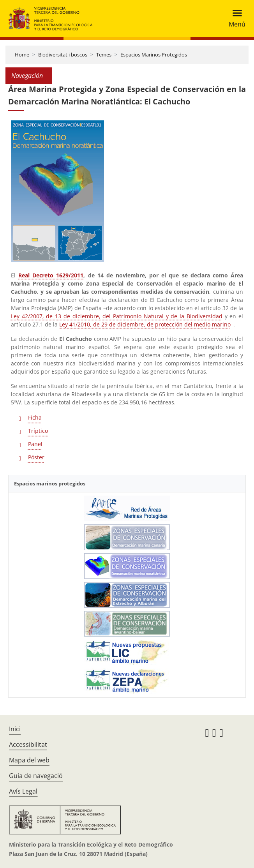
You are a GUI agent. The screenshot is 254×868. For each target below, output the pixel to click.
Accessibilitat (28, 745)
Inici (15, 729)
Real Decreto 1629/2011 (51, 275)
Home (22, 55)
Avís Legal (23, 791)
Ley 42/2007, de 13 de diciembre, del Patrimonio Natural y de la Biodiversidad (117, 316)
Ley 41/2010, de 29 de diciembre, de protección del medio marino (145, 324)
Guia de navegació (36, 776)
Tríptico (38, 431)
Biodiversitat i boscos (63, 55)
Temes (104, 55)
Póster (36, 457)
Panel (35, 444)
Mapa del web (29, 760)
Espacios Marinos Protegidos (154, 55)
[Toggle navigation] (235, 19)
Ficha (35, 417)
